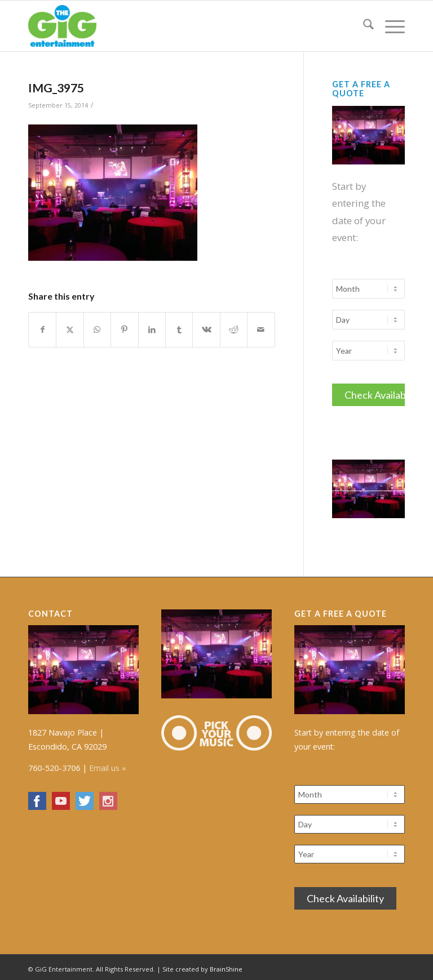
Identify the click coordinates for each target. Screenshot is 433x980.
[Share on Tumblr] (179, 329)
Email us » (108, 765)
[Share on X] (70, 329)
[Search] (363, 26)
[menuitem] (363, 26)
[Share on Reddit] (234, 329)
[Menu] (389, 26)
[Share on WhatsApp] (97, 329)
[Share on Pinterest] (124, 329)
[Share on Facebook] (42, 329)
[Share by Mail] (261, 329)
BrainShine (226, 966)
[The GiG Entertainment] (62, 26)
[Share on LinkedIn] (152, 329)
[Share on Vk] (206, 329)
